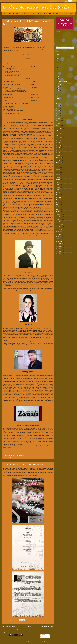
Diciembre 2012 (59, 127)
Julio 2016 (58, 171)
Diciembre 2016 (59, 134)
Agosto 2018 (58, 122)
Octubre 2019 (59, 240)
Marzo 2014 (58, 193)
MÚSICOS (44, 14)
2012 (58, 100)
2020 (58, 58)
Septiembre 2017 (59, 252)
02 (59, 90)
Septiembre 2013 (59, 245)
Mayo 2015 (58, 206)
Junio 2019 (58, 188)
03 (59, 88)
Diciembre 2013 (59, 129)
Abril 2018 (58, 114)
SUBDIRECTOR (35, 14)
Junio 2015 (58, 181)
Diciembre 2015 (59, 132)
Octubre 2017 (59, 236)
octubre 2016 (59, 235)
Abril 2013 (58, 105)
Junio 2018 (58, 186)
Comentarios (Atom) (14, 629)
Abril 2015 (58, 109)
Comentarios (44, 637)
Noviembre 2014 (59, 218)
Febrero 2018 (59, 161)
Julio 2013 (58, 166)
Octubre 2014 (59, 231)
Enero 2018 (58, 149)
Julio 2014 (58, 167)
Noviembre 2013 (59, 216)
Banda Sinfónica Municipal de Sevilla (36, 7)
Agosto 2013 (58, 117)
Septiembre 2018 (59, 253)
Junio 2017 (58, 184)
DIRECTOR (26, 14)
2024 (58, 57)
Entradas (43, 635)
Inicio (30, 626)
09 (59, 73)
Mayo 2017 (58, 210)
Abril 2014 (58, 107)
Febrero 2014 (59, 154)
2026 (58, 53)
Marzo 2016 (58, 196)
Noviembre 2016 (59, 221)
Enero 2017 (58, 147)
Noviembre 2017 (59, 223)
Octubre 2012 (59, 228)
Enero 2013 (58, 141)
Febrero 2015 (59, 156)
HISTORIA (19, 14)
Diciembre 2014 (59, 130)
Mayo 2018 (58, 211)
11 (59, 69)
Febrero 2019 (59, 162)
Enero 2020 (58, 152)
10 (59, 71)
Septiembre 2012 (59, 243)
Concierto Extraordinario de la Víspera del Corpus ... (65, 81)
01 (59, 92)
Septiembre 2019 (59, 255)
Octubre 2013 (59, 230)
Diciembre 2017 (59, 135)
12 (59, 67)
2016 (58, 66)
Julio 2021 (58, 176)
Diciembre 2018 (59, 137)
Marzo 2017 (58, 198)
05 (59, 79)
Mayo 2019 (58, 213)
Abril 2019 (58, 115)
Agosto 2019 (58, 124)
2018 (58, 62)
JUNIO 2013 (58, 178)
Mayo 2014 (58, 204)
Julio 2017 (58, 172)
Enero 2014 (58, 142)
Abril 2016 (58, 110)
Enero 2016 (58, 146)
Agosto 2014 (58, 119)
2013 (58, 98)
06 (59, 77)
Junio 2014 (58, 179)
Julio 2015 (58, 169)
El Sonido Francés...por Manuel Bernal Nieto (23, 465)
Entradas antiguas (47, 626)
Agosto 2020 (58, 125)
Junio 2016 (58, 183)
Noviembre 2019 (59, 226)
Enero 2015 (58, 144)
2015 (58, 94)
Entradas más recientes (10, 626)
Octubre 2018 (59, 238)
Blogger (49, 641)
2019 (58, 60)
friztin (36, 641)
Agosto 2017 (58, 120)
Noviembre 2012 (59, 215)
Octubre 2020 (59, 242)
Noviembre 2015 (59, 220)
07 (59, 75)
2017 (58, 64)
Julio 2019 (58, 174)
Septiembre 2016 (59, 250)
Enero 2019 (58, 151)
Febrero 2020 (59, 164)
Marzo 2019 (58, 201)
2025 (58, 55)
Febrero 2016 (59, 157)
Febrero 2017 (59, 159)
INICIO (5, 14)
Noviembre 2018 (59, 225)
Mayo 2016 (10, 457)
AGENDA (11, 14)
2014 (58, 96)
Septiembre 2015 (59, 248)
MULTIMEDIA (70, 14)
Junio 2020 (58, 189)
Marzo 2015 (58, 194)
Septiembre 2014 (59, 247)
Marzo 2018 (58, 199)
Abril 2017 (58, 112)
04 (59, 87)
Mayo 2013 (58, 203)
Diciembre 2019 (59, 139)
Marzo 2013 (58, 191)
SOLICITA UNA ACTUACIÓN (56, 14)
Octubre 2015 (59, 233)
